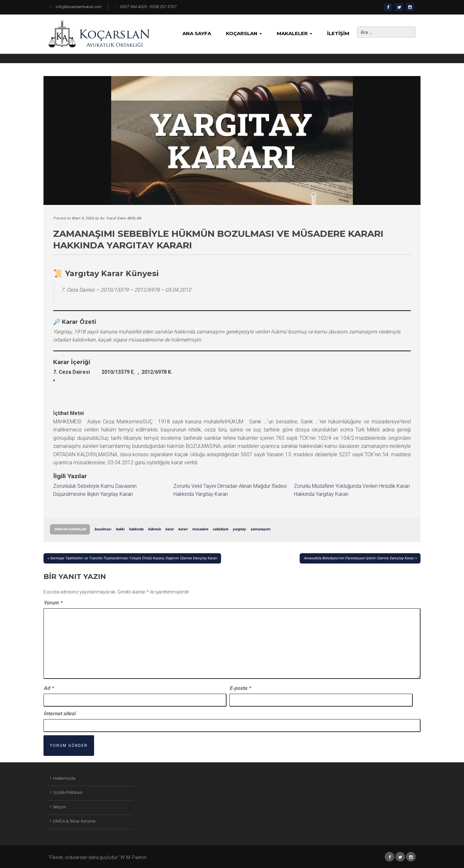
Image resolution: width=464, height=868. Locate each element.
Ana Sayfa (197, 33)
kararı (183, 529)
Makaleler (295, 33)
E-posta (240, 688)
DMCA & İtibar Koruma (74, 821)
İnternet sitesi (59, 714)
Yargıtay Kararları (70, 529)
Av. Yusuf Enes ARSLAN (121, 218)
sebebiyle (220, 529)
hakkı (120, 529)
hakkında (136, 529)
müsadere (200, 529)
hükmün (154, 529)
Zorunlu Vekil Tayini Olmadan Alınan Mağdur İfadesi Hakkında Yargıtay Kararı (230, 490)
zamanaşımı (260, 529)
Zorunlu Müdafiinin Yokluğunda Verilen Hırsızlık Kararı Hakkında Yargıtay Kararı (352, 490)
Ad (48, 688)
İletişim (338, 33)
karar (169, 529)
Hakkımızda (64, 778)
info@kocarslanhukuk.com (75, 7)
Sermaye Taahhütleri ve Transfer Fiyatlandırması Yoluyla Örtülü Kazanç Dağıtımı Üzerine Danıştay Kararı (134, 558)
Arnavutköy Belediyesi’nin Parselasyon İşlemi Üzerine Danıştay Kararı (359, 558)
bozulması (103, 529)
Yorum (53, 603)
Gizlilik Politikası (68, 792)
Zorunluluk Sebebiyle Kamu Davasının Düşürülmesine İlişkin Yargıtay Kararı (95, 490)
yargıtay (239, 529)
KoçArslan (244, 33)
